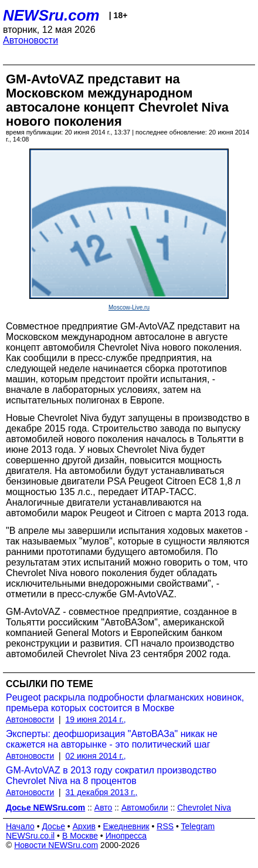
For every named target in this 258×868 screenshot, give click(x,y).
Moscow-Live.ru (129, 307)
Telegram (198, 826)
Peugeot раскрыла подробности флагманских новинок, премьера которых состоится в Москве (125, 703)
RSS (165, 826)
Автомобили (145, 808)
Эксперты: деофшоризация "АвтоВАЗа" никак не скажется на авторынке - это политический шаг (112, 739)
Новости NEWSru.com (56, 845)
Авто (103, 808)
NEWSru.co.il (30, 836)
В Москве (80, 836)
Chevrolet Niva (204, 808)
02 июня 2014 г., (96, 756)
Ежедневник (126, 826)
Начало (20, 826)
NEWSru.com (51, 15)
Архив (84, 826)
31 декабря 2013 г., (102, 792)
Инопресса (126, 836)
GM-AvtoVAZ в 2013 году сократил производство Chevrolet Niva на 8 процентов (111, 776)
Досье (53, 826)
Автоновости (30, 40)
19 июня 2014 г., (96, 719)
